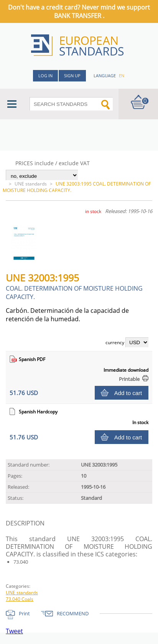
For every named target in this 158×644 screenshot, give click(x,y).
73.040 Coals (20, 599)
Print (24, 613)
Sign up (72, 76)
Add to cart (128, 393)
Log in (45, 76)
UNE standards (31, 184)
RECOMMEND (73, 613)
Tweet (14, 631)
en (122, 76)
